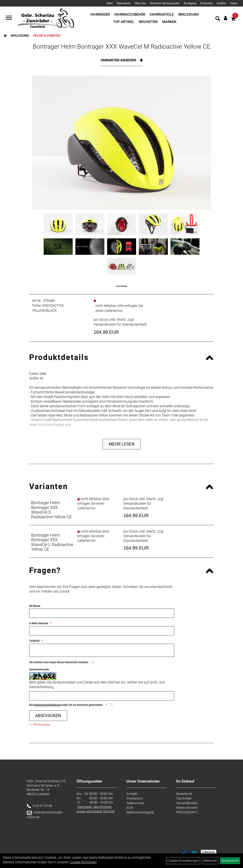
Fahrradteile (162, 14)
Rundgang (190, 3)
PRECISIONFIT (187, 812)
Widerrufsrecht (187, 808)
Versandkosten (187, 803)
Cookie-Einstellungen (183, 861)
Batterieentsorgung (140, 812)
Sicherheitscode (39, 669)
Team (234, 3)
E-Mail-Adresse (39, 623)
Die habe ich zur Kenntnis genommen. (67, 705)
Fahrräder (100, 14)
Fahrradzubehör (130, 14)
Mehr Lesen (122, 444)
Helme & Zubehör (47, 36)
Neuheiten (148, 22)
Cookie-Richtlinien (83, 862)
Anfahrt (221, 3)
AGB (130, 808)
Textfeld (34, 641)
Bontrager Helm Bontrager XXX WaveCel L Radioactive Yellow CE (52, 542)
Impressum (135, 798)
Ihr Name (35, 606)
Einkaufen (206, 3)
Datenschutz (135, 803)
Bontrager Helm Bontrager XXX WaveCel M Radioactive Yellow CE (121, 47)
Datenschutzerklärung (47, 705)
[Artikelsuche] (218, 19)
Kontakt (132, 794)
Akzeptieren (230, 861)
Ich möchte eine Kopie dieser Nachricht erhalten (59, 662)
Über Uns (140, 3)
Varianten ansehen (119, 60)
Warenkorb (124, 3)
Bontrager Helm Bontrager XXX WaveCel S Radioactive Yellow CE (52, 510)
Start (110, 3)
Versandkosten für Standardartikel (120, 324)
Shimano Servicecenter (165, 3)
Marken (169, 22)
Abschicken (48, 716)
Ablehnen (210, 861)
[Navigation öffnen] (9, 18)
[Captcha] (102, 696)
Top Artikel (124, 22)
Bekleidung (189, 14)
